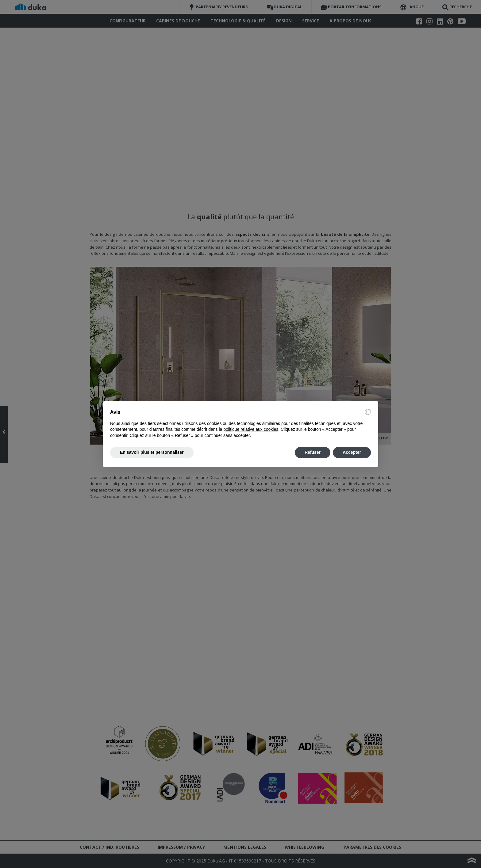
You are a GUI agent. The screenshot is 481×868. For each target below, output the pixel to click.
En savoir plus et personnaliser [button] (152, 452)
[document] (240, 424)
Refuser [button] (313, 452)
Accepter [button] (352, 452)
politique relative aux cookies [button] (251, 429)
